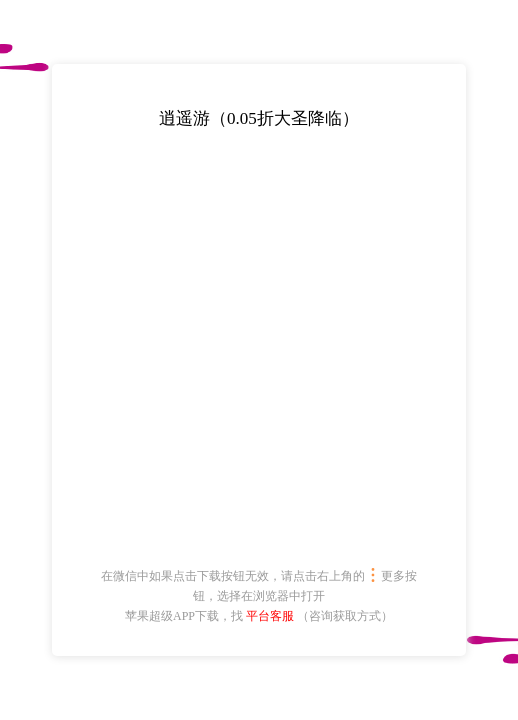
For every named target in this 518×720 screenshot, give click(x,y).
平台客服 (270, 616)
